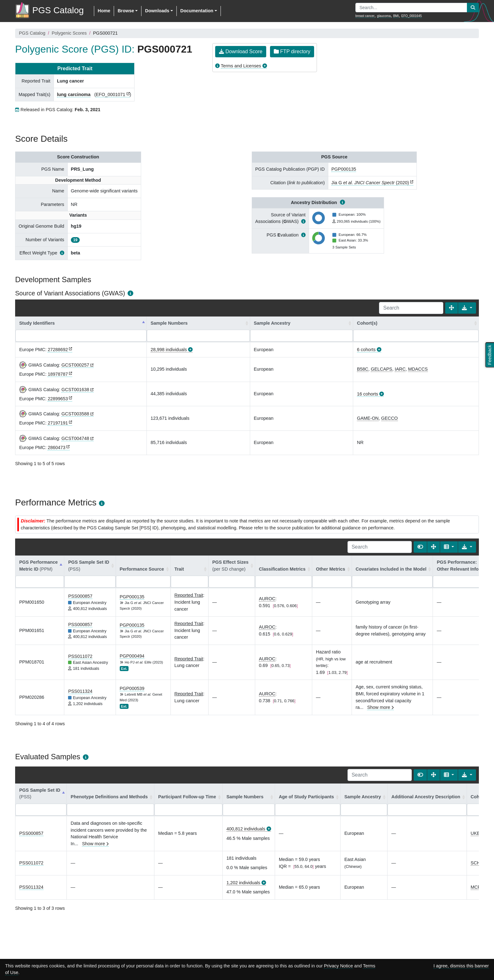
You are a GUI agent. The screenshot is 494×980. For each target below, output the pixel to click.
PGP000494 (132, 656)
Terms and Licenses (241, 66)
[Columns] (449, 547)
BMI (396, 16)
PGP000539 (132, 688)
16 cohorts (368, 394)
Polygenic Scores (69, 33)
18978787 (58, 374)
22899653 (58, 399)
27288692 (58, 350)
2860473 (56, 447)
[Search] (411, 308)
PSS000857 (80, 596)
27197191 (58, 423)
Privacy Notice (338, 966)
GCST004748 (75, 438)
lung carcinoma (74, 94)
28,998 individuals (169, 350)
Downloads (157, 11)
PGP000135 (344, 169)
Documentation (197, 11)
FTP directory (292, 51)
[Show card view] (420, 547)
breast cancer (365, 16)
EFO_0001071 (111, 94)
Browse (126, 11)
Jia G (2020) (370, 183)
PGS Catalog (32, 33)
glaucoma (384, 16)
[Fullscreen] (451, 308)
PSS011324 (80, 691)
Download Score (241, 51)
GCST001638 (75, 390)
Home (104, 11)
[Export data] (467, 308)
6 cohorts (366, 350)
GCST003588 (75, 414)
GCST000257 (75, 365)
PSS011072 (80, 656)
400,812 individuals (246, 829)
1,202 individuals (243, 883)
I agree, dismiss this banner (461, 966)
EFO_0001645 (412, 16)
